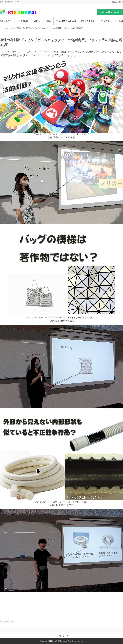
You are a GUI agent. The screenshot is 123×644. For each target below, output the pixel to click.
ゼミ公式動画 (22, 21)
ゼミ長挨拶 (104, 21)
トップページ (61, 636)
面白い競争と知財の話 (66, 21)
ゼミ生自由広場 (88, 21)
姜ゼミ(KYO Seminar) (18, 12)
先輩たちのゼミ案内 (42, 21)
